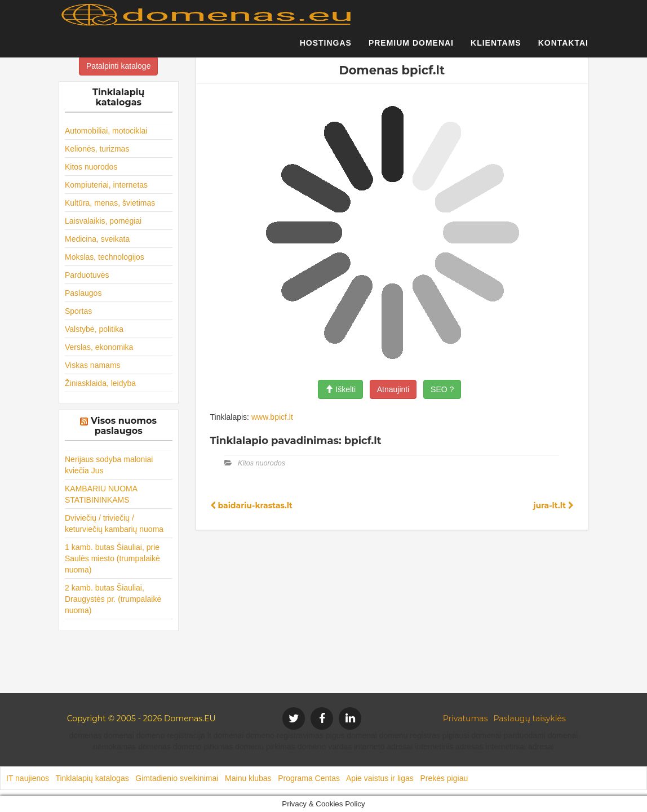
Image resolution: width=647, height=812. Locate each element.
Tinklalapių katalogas (92, 778)
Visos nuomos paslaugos (124, 426)
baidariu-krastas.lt (251, 505)
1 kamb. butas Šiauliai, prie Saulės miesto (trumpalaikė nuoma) (112, 558)
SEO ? (442, 389)
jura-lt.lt (553, 505)
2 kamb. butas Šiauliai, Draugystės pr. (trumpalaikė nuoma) (113, 599)
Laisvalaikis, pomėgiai (103, 221)
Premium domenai (411, 48)
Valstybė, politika (94, 329)
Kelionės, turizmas (97, 149)
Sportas (78, 311)
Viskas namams (93, 365)
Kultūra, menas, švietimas (110, 203)
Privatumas (466, 718)
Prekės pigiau (444, 778)
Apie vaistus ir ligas (380, 778)
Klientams (496, 48)
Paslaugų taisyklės (529, 718)
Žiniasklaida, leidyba (100, 383)
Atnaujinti (393, 389)
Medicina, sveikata (97, 239)
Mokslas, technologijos (105, 257)
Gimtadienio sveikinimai (177, 778)
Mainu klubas (248, 778)
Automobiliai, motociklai (106, 131)
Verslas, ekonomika (99, 347)
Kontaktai (563, 48)
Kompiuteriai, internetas (106, 185)
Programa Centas (309, 778)
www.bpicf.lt (272, 417)
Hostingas (326, 48)
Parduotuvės (87, 275)
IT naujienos (28, 778)
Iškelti (340, 389)
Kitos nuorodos (91, 167)
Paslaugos (83, 293)
